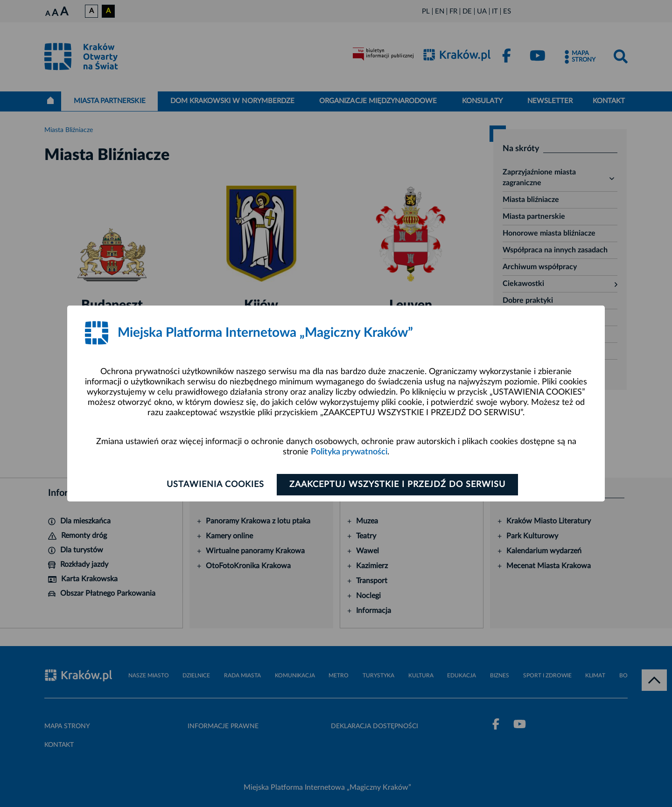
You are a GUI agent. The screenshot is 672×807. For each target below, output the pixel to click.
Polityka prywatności (349, 452)
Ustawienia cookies (215, 485)
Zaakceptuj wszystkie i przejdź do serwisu (397, 485)
